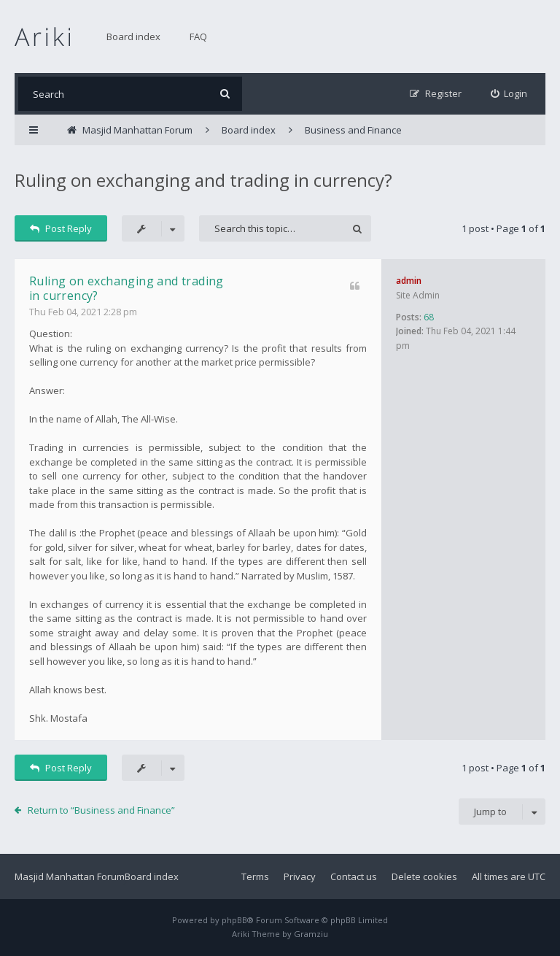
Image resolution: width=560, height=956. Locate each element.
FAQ (198, 36)
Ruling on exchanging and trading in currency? (203, 180)
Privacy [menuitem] (300, 876)
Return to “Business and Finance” (101, 810)
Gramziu (311, 934)
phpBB (234, 920)
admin (409, 281)
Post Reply (61, 228)
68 (429, 317)
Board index (133, 36)
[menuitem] (509, 94)
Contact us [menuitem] (354, 876)
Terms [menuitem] (255, 876)
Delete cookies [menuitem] (424, 876)
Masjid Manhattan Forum (70, 876)
